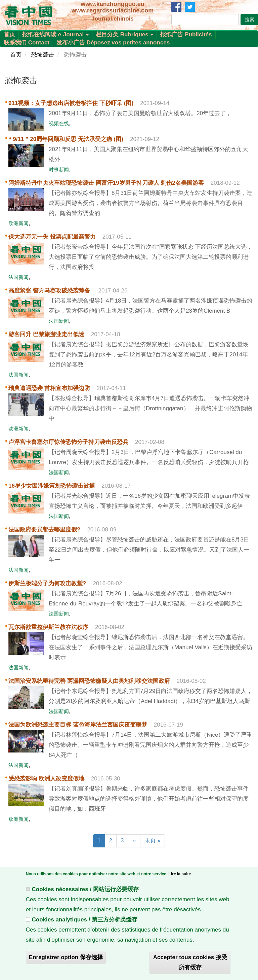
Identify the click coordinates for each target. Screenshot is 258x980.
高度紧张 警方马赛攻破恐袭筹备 (50, 291)
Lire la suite (180, 875)
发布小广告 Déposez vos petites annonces (113, 43)
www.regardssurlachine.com (113, 10)
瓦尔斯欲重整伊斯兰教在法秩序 (48, 627)
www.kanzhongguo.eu (112, 4)
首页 (9, 34)
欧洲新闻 (18, 223)
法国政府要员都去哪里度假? (44, 530)
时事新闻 (59, 169)
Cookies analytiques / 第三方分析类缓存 (85, 921)
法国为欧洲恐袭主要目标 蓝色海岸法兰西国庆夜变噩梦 (78, 725)
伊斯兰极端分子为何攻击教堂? (47, 583)
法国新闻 (18, 277)
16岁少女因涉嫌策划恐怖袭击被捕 (52, 486)
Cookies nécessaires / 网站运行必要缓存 (85, 891)
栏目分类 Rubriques (125, 34)
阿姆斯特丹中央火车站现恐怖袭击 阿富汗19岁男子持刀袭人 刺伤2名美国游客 (106, 183)
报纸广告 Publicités (186, 34)
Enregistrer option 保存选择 (66, 959)
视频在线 (59, 123)
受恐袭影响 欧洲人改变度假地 (46, 779)
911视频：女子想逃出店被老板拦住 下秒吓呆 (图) (71, 103)
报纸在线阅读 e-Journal (55, 34)
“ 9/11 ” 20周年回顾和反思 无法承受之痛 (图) (66, 139)
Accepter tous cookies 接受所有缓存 (190, 964)
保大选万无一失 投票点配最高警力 (52, 237)
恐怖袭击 (43, 55)
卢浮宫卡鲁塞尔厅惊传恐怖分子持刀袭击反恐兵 (68, 442)
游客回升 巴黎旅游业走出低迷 (46, 334)
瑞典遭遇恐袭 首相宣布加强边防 (49, 388)
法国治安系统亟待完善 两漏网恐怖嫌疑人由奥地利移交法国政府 (89, 681)
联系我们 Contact (27, 43)
